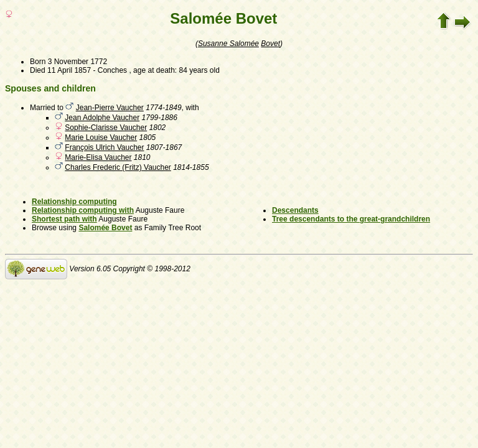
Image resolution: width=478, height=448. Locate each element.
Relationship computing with (83, 210)
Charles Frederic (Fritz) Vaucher (118, 167)
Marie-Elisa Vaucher (98, 157)
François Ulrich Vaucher (104, 147)
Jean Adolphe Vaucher (102, 118)
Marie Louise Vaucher (101, 138)
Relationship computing (74, 202)
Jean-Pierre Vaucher (110, 108)
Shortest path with (64, 219)
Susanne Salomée (228, 44)
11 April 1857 (69, 70)
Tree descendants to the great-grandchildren (351, 219)
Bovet (270, 44)
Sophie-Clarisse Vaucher (106, 128)
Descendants (295, 210)
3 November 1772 (77, 62)
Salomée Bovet (105, 228)
